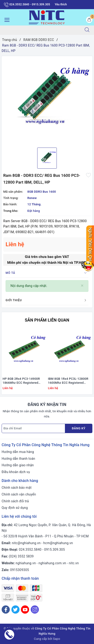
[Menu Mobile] (6, 19)
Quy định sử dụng (15, 508)
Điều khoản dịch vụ (16, 472)
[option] (47, 100)
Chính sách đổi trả (15, 501)
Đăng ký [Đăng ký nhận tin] (79, 428)
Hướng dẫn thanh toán (18, 459)
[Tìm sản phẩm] (40, 30)
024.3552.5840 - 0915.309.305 (27, 5)
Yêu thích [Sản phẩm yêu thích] (61, 4)
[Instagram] (35, 610)
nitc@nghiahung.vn (26, 543)
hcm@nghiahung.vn (58, 543)
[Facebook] (6, 610)
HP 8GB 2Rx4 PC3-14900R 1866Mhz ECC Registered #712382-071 (21, 381)
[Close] (82, 286)
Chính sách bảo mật (17, 488)
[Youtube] (25, 610)
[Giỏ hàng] (89, 20)
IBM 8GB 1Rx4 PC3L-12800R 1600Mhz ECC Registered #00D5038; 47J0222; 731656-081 (69, 381)
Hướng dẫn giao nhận (18, 465)
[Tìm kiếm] (87, 30)
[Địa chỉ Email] (33, 428)
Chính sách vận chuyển (19, 494)
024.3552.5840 (30, 550)
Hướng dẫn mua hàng (18, 452)
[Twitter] (15, 610)
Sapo (57, 639)
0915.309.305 (55, 550)
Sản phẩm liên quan (47, 320)
